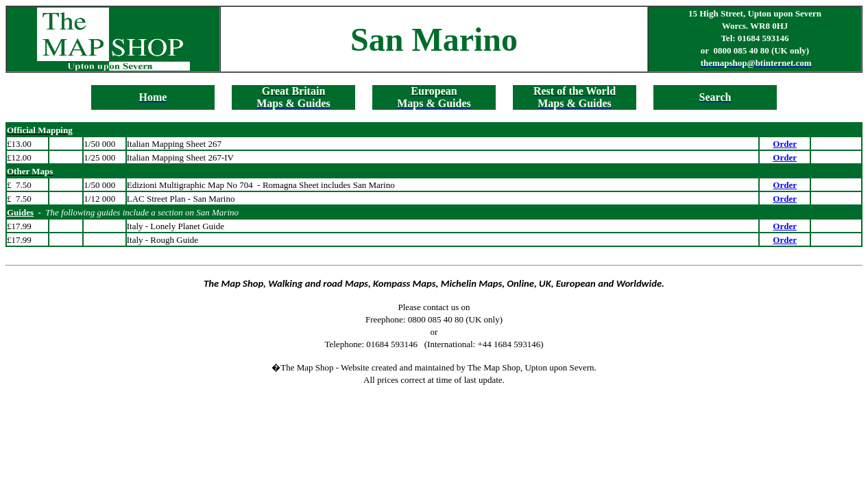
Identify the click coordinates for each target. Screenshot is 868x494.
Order (785, 144)
